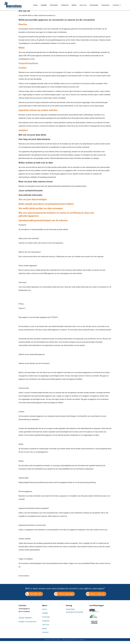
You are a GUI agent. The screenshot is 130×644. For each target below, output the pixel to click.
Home (35, 5)
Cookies (48, 643)
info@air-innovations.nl (27, 625)
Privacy (57, 643)
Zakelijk (44, 5)
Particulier (54, 5)
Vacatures (105, 5)
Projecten (65, 5)
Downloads (94, 5)
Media (74, 5)
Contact (117, 5)
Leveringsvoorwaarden (74, 615)
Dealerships (70, 612)
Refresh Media (79, 643)
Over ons (83, 5)
